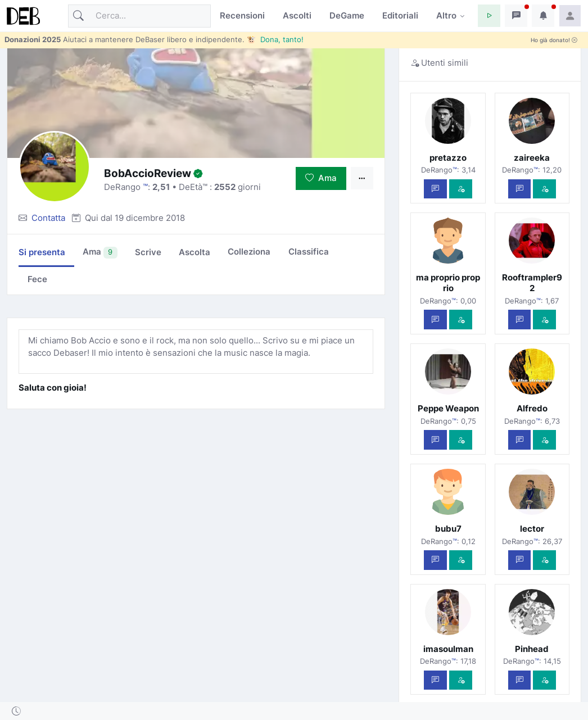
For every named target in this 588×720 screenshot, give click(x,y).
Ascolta (195, 252)
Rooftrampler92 (532, 283)
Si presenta (42, 252)
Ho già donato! (554, 40)
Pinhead (532, 649)
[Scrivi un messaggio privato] (435, 189)
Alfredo (532, 408)
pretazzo (448, 158)
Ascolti (297, 15)
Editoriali (400, 15)
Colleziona (249, 252)
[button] (489, 16)
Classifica (309, 252)
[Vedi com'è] (461, 189)
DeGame (347, 15)
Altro (446, 15)
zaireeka (532, 158)
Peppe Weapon (448, 408)
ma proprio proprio (448, 283)
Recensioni (242, 15)
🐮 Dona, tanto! (275, 39)
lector (532, 529)
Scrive (148, 252)
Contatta (48, 218)
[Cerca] (139, 16)
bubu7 (448, 529)
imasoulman (448, 649)
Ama (321, 178)
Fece (37, 279)
